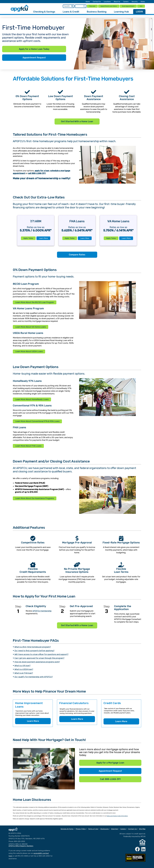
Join (141, 6)
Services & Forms (67, 829)
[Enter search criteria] (81, 6)
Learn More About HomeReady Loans (32, 399)
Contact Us (97, 2)
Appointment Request (34, 57)
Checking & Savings (44, 11)
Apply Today (28, 238)
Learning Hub (121, 11)
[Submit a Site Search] (84, 6)
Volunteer (115, 829)
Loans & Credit (71, 11)
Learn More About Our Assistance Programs (35, 498)
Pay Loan (92, 6)
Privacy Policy (81, 829)
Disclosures (105, 829)
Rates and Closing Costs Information (117, 816)
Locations (107, 2)
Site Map (142, 829)
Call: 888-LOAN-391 (110, 779)
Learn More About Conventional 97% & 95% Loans (37, 421)
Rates (143, 2)
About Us (117, 2)
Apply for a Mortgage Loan (110, 762)
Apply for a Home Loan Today (34, 49)
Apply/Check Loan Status (108, 6)
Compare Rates (77, 254)
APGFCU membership (42, 610)
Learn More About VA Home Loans (31, 327)
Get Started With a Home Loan (77, 121)
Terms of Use (93, 829)
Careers (126, 2)
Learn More (43, 238)
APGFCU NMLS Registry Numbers (21, 845)
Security (135, 2)
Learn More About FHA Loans (28, 445)
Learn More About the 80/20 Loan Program (35, 302)
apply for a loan (42, 170)
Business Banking (97, 11)
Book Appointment (128, 6)
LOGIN (139, 11)
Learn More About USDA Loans (29, 351)
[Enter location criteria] (69, 6)
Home (88, 2)
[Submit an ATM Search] (72, 6)
